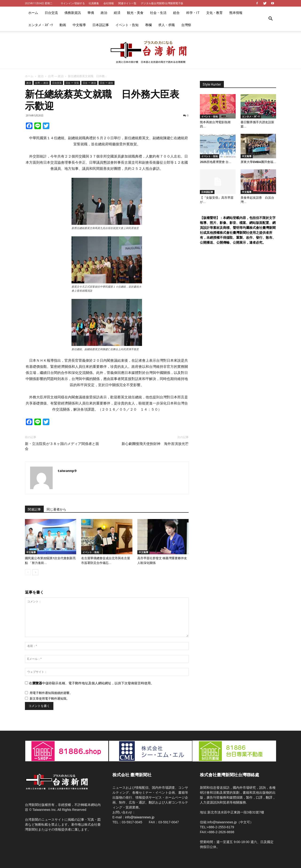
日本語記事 (101, 25)
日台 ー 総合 (107, 83)
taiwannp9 (67, 471)
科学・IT (193, 13)
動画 (63, 25)
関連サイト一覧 (127, 3)
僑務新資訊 (73, 13)
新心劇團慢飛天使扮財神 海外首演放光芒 (155, 444)
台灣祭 (186, 25)
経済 (117, 13)
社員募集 (94, 3)
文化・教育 (214, 13)
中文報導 (79, 25)
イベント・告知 (127, 25)
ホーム (33, 13)
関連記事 (34, 509)
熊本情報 (236, 13)
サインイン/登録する (73, 3)
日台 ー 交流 (72, 83)
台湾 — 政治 (56, 76)
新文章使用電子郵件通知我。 (50, 699)
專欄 (148, 25)
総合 (176, 13)
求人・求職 (166, 25)
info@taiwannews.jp (140, 817)
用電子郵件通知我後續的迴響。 (51, 693)
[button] (270, 19)
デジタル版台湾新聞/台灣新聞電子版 (162, 3)
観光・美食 (135, 13)
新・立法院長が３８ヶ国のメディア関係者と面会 (62, 446)
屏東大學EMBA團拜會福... (258, 162)
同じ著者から (56, 509)
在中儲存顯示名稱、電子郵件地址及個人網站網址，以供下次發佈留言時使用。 (91, 683)
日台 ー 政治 (89, 83)
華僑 (91, 13)
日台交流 (51, 13)
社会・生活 (158, 13)
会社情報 (109, 3)
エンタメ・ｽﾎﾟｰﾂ (41, 25)
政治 (104, 13)
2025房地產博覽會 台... (216, 162)
